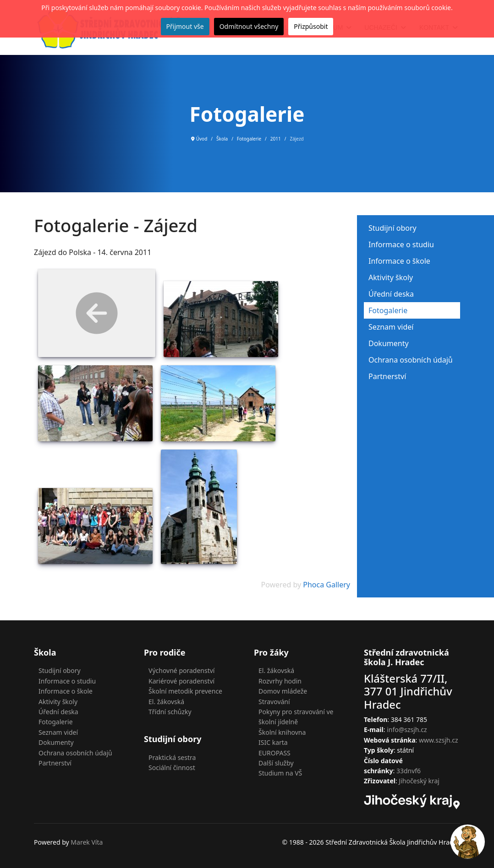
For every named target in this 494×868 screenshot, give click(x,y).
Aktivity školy (391, 277)
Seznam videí (391, 327)
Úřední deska (391, 294)
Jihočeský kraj (419, 781)
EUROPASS (274, 753)
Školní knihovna (282, 732)
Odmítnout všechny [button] (249, 26)
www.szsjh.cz (439, 740)
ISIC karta (273, 742)
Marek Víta (87, 842)
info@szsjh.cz (407, 730)
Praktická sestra (172, 757)
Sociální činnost (172, 768)
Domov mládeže (283, 691)
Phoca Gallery (327, 585)
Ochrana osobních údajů (411, 360)
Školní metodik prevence (185, 691)
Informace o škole (399, 261)
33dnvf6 (409, 771)
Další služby (276, 763)
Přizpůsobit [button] (311, 26)
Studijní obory (392, 228)
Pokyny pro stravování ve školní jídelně (296, 717)
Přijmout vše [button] (185, 26)
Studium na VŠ (280, 773)
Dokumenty (389, 343)
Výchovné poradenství (181, 670)
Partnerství (387, 376)
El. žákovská (166, 702)
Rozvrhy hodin (280, 681)
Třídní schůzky (170, 712)
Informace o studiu (401, 244)
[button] (468, 842)
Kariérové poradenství (181, 681)
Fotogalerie (388, 310)
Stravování (274, 702)
